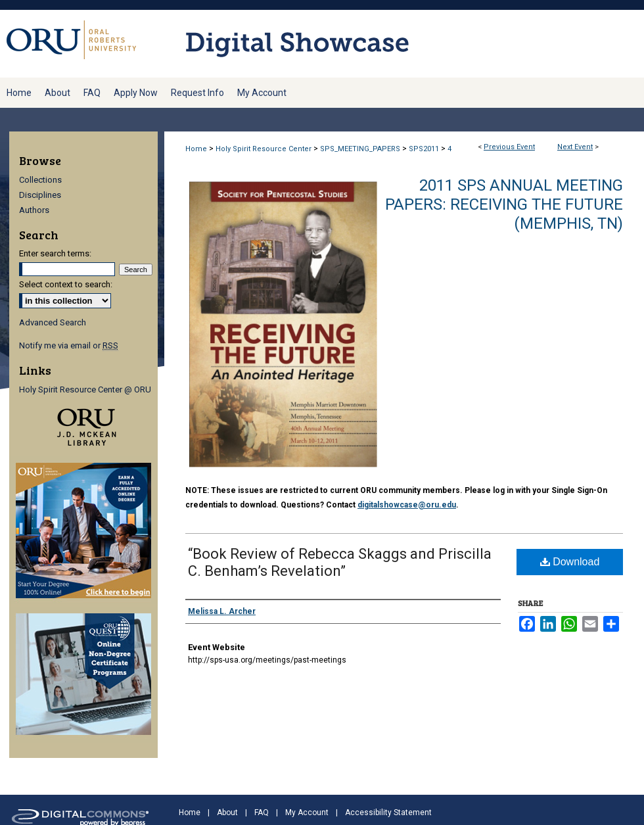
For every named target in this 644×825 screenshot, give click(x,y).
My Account (307, 813)
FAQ (262, 813)
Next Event (575, 147)
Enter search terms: (55, 253)
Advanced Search (53, 322)
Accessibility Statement (388, 813)
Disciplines (40, 195)
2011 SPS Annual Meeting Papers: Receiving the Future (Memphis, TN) (504, 204)
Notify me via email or (69, 345)
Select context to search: (66, 284)
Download (570, 562)
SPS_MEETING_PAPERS (361, 149)
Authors (34, 210)
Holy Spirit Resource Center (264, 149)
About (227, 813)
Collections (40, 180)
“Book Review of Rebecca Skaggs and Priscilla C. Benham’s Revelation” (340, 562)
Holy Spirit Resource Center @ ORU (85, 389)
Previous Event (509, 147)
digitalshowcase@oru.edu (407, 505)
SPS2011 (425, 149)
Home (196, 149)
